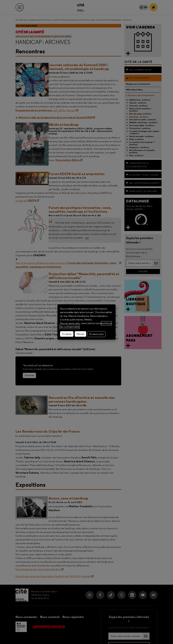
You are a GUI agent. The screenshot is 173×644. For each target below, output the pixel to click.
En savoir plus (97, 334)
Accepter (67, 334)
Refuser (81, 334)
